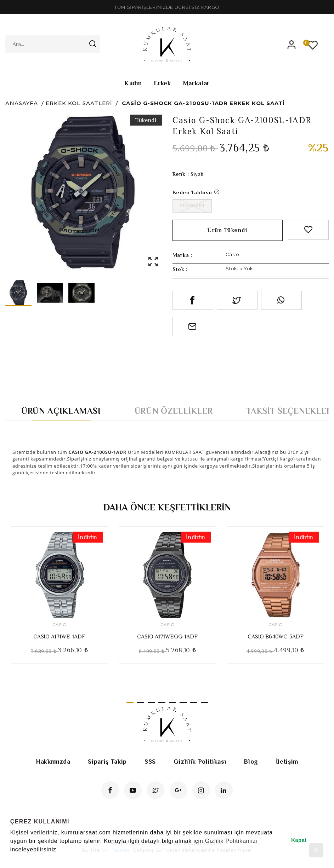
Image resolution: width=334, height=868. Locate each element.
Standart (192, 206)
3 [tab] (151, 702)
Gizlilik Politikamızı (231, 841)
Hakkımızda (53, 762)
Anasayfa (22, 103)
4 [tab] (162, 702)
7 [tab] (194, 702)
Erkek (162, 83)
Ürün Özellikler (174, 411)
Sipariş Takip (107, 762)
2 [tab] (141, 702)
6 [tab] (183, 702)
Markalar (196, 83)
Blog (251, 762)
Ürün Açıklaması (61, 411)
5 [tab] (172, 702)
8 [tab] (204, 702)
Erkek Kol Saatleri (79, 103)
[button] (11, 859)
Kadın (133, 83)
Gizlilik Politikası (200, 762)
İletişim (287, 762)
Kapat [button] (299, 840)
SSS (150, 762)
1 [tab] (130, 702)
